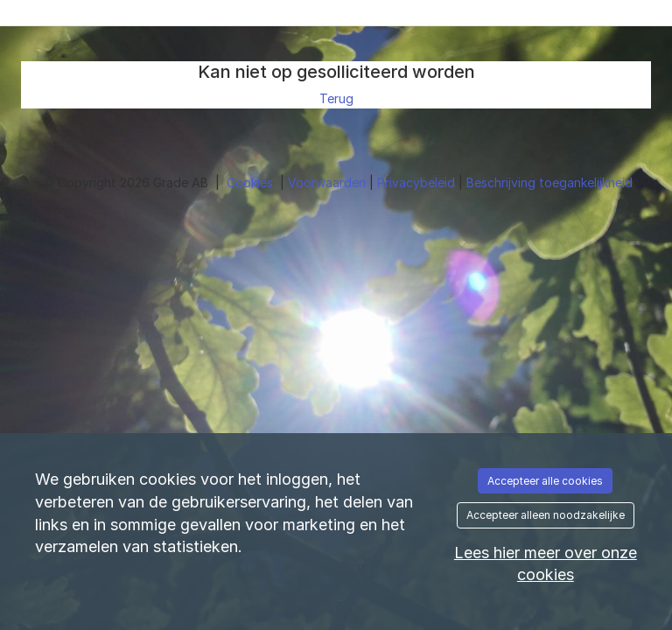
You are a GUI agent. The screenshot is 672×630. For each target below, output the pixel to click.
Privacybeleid (418, 182)
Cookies (252, 182)
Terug (336, 98)
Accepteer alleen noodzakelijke (546, 515)
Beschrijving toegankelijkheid (549, 182)
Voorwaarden (329, 182)
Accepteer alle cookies (545, 481)
